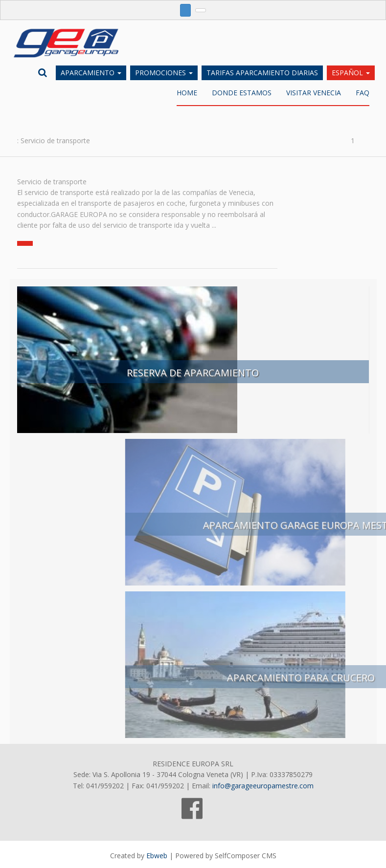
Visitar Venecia (314, 94)
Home (187, 94)
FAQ (363, 94)
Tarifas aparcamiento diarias (262, 73)
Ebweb (157, 857)
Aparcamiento (91, 73)
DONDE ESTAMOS (242, 94)
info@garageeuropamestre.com (263, 787)
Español (351, 73)
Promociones (164, 73)
